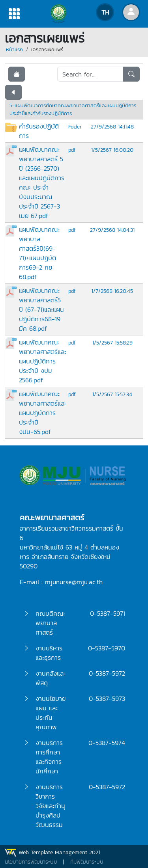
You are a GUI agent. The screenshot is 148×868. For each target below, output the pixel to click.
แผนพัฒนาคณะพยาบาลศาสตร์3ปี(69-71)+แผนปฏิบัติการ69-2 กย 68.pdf (39, 253)
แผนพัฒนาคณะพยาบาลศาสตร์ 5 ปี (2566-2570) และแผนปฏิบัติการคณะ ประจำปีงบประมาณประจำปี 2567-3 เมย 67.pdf (42, 183)
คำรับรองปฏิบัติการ (39, 131)
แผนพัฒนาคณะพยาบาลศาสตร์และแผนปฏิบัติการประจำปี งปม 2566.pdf (43, 361)
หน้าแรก (14, 49)
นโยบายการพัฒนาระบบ (31, 862)
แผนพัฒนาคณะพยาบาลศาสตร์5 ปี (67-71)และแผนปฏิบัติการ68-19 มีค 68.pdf (41, 309)
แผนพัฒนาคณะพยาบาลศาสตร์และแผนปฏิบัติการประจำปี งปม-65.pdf (43, 413)
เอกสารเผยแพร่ (47, 49)
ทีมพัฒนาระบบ (87, 862)
